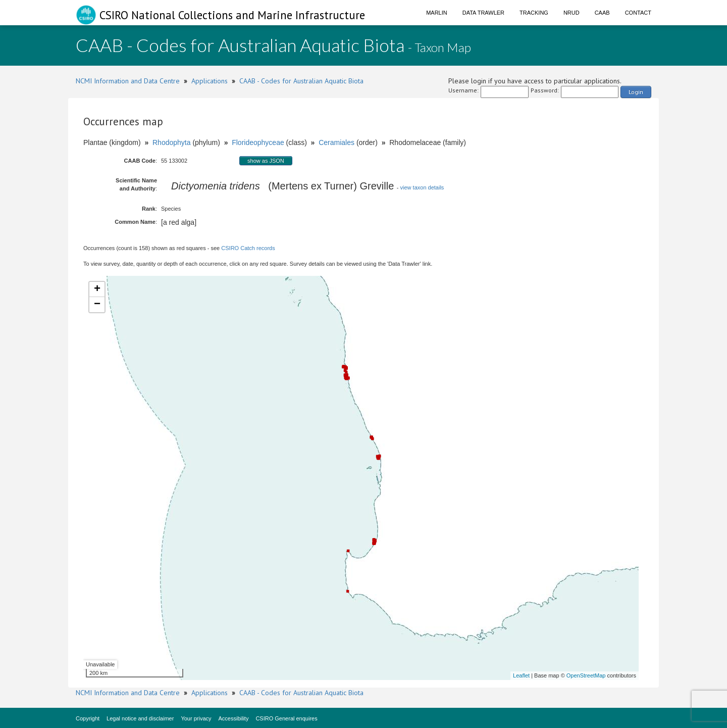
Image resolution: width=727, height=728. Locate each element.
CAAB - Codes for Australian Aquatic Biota (301, 81)
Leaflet (521, 675)
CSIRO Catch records (248, 248)
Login (636, 92)
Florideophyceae (258, 142)
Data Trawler (483, 13)
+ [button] (97, 289)
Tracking (534, 13)
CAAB (602, 13)
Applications (210, 81)
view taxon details (422, 187)
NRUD (572, 13)
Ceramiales (336, 142)
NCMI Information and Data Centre (128, 81)
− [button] (97, 305)
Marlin (437, 13)
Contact (638, 13)
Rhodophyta (172, 142)
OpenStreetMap (586, 675)
